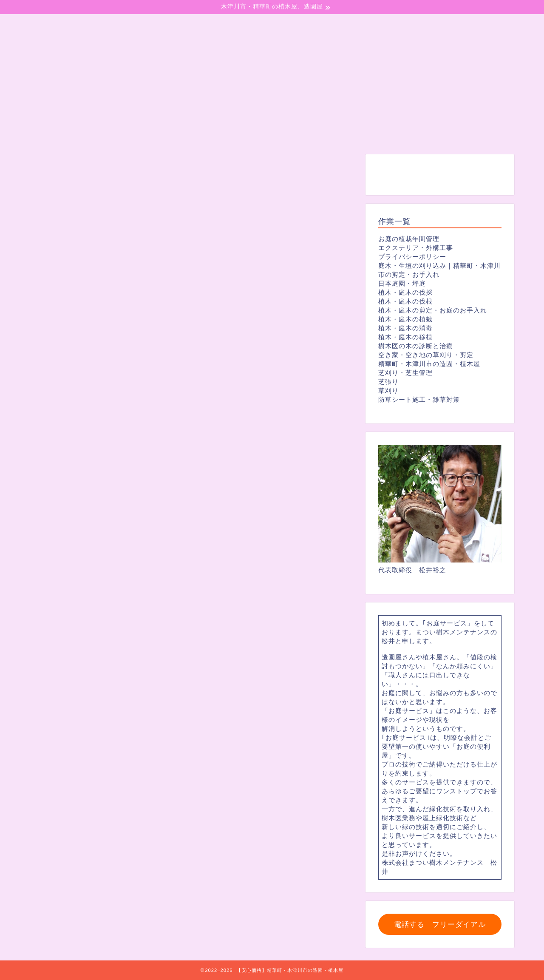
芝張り (388, 382)
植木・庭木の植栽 (405, 319)
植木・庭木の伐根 (405, 301)
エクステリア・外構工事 (416, 248)
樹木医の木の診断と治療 (416, 346)
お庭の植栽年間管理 (409, 239)
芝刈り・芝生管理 (405, 373)
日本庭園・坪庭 (402, 283)
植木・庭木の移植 (405, 337)
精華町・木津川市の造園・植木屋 (429, 364)
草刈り (388, 391)
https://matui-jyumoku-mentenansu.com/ (150, 686)
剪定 (51, 170)
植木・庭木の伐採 (405, 292)
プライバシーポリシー (412, 257)
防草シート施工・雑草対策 (419, 399)
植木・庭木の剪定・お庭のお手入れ (433, 310)
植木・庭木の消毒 (405, 328)
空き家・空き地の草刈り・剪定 (426, 355)
